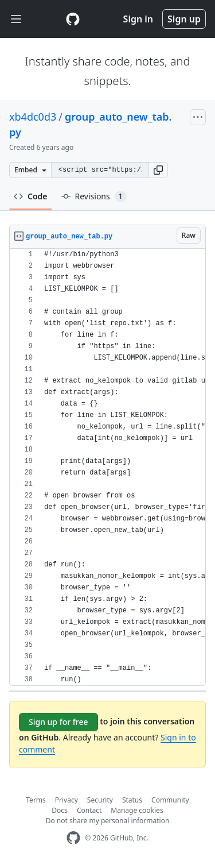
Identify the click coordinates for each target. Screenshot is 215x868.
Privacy (67, 800)
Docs (60, 810)
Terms (36, 800)
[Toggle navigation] (16, 19)
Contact (89, 810)
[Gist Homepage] (73, 19)
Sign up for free (58, 722)
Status (132, 800)
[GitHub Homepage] (73, 838)
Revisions (94, 196)
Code (31, 196)
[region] (107, 467)
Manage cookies (137, 810)
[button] (158, 170)
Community (170, 800)
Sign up (184, 19)
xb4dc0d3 (33, 117)
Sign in (138, 19)
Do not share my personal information (108, 821)
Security (100, 800)
